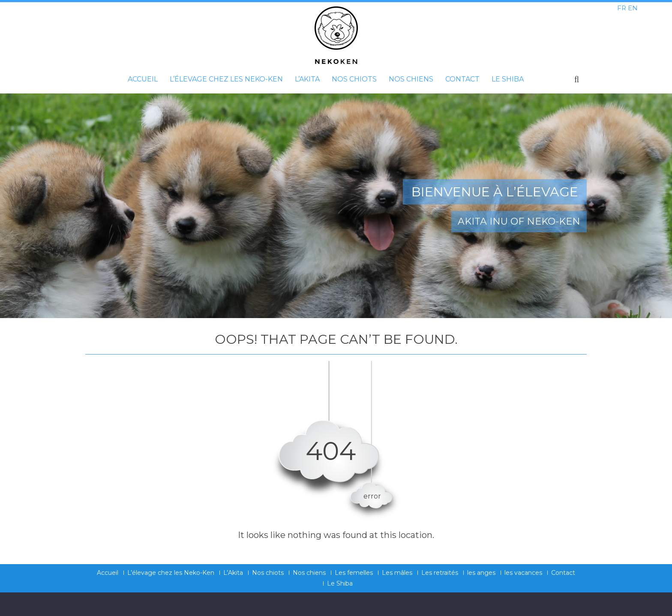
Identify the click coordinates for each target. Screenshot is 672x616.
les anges (481, 573)
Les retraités (440, 573)
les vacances (523, 573)
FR (622, 8)
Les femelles (354, 573)
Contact (462, 79)
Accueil (143, 79)
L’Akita (307, 79)
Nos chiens (411, 79)
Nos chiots (354, 79)
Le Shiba (508, 79)
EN (633, 8)
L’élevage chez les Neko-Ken (226, 79)
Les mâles (397, 573)
